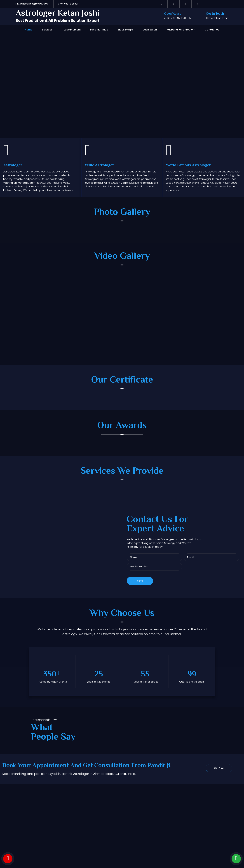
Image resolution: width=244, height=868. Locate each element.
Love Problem (72, 30)
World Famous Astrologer (188, 165)
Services (47, 30)
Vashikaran (150, 30)
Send (140, 581)
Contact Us (212, 30)
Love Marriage (99, 30)
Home (28, 30)
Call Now (219, 768)
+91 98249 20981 (68, 4)
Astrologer (13, 165)
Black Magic (125, 30)
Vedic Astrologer (99, 165)
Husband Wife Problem (181, 30)
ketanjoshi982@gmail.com (32, 4)
